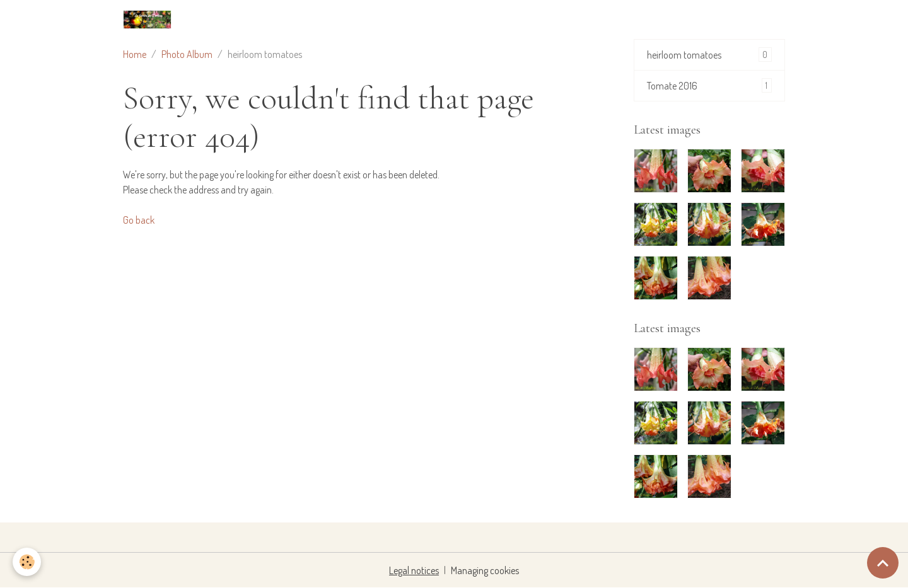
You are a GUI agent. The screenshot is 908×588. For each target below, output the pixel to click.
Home (135, 54)
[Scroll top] (883, 563)
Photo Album (187, 54)
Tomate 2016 (709, 85)
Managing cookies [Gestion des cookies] (485, 570)
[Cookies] (27, 562)
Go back (139, 220)
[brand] (150, 20)
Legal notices (414, 570)
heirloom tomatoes (709, 55)
